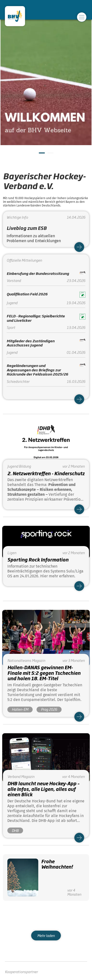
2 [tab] (50, 155)
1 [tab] (41, 155)
